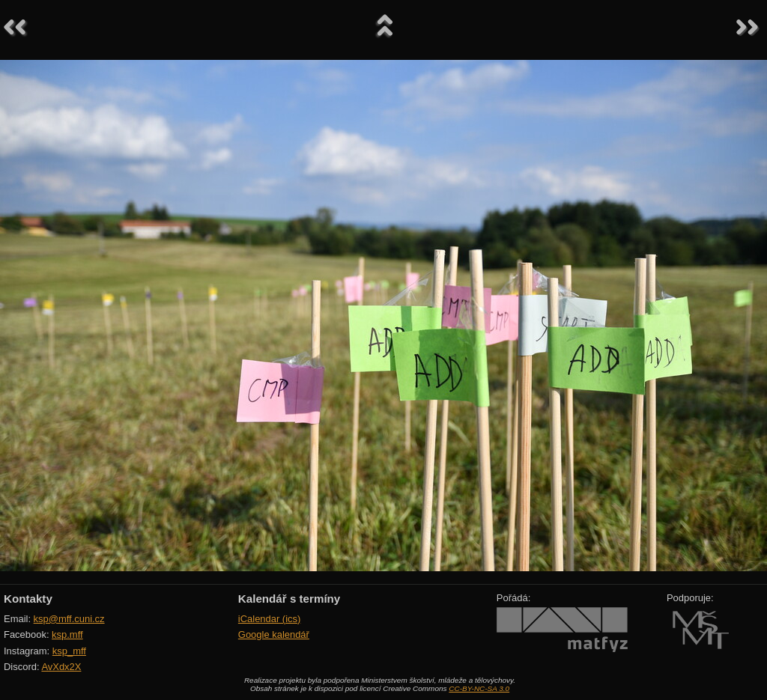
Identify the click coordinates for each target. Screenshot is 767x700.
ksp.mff (67, 634)
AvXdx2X (61, 667)
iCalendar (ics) (270, 619)
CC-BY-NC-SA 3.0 (479, 688)
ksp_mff (69, 651)
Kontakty (28, 599)
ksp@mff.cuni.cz (69, 619)
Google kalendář (274, 634)
